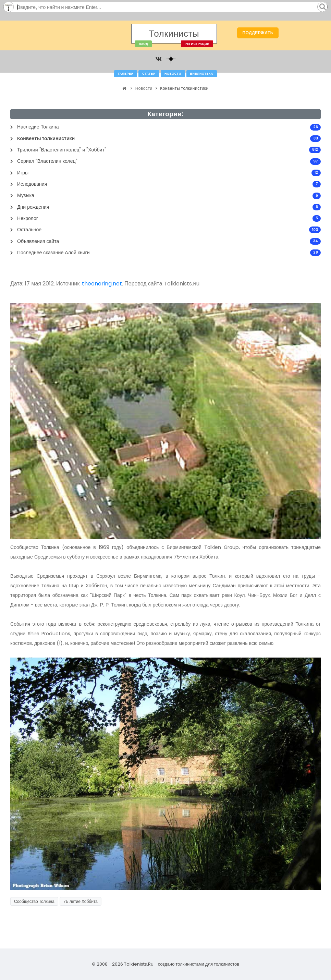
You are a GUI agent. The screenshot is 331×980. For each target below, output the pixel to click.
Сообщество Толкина (34, 901)
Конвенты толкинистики (184, 88)
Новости (173, 74)
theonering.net (102, 284)
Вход (143, 44)
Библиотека (202, 74)
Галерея (126, 74)
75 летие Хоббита (81, 901)
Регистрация (197, 44)
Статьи (149, 74)
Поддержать (258, 33)
